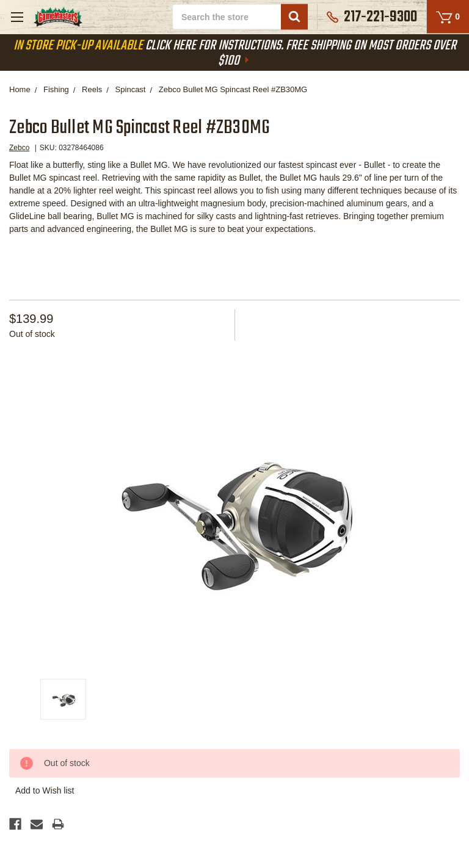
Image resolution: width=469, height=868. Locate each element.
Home (20, 89)
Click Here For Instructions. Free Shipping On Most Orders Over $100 (235, 53)
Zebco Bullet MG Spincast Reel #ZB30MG (233, 89)
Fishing (56, 89)
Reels (92, 89)
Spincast (131, 89)
